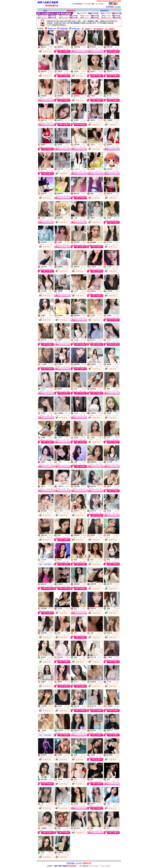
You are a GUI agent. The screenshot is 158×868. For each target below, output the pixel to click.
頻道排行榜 (104, 11)
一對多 (85, 47)
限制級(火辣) (52, 29)
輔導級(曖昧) (64, 29)
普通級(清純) (76, 29)
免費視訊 (51, 47)
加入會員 (118, 7)
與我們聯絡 (110, 7)
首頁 (45, 11)
